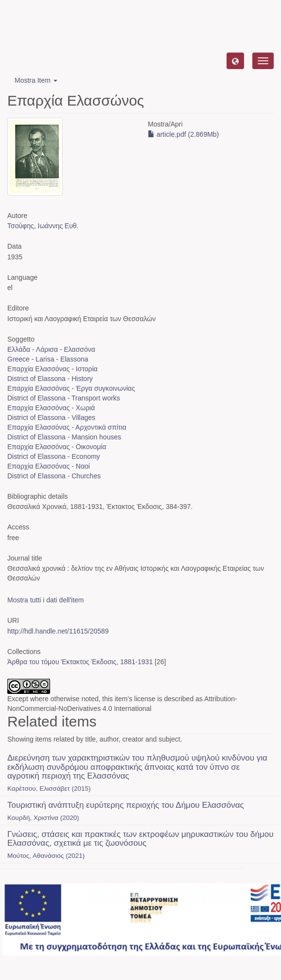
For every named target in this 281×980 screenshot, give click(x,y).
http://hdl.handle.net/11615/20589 (58, 631)
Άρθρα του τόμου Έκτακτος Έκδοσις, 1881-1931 (80, 662)
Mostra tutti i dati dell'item (46, 600)
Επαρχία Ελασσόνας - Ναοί (49, 466)
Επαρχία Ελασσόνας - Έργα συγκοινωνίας (71, 388)
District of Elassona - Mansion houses (64, 437)
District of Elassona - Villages (51, 417)
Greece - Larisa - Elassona (48, 359)
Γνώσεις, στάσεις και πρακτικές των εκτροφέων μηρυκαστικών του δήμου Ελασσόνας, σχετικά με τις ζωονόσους (140, 839)
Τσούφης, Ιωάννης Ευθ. (43, 226)
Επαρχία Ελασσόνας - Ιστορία (53, 369)
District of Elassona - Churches (54, 476)
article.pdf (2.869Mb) (183, 134)
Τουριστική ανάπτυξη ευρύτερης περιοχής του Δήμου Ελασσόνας (126, 805)
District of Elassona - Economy (54, 456)
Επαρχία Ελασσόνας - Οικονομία (57, 447)
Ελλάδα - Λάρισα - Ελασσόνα (51, 349)
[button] (235, 61)
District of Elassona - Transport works (64, 398)
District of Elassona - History (50, 379)
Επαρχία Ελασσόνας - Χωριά (51, 408)
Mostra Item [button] (36, 80)
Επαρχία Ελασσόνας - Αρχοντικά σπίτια (67, 427)
